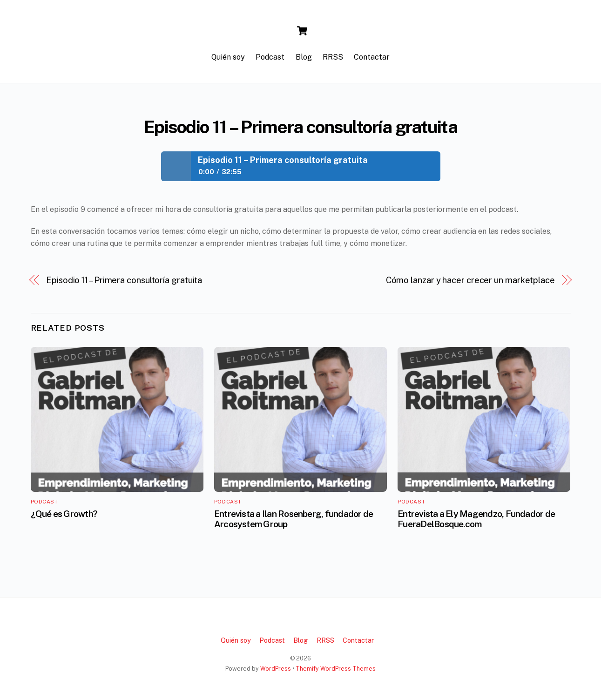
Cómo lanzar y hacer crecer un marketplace (470, 280)
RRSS (333, 57)
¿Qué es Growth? (64, 514)
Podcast (270, 57)
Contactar (372, 57)
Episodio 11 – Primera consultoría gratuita (301, 127)
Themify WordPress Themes (336, 669)
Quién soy (228, 57)
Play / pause (176, 166)
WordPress (276, 669)
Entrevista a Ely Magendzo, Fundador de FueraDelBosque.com (476, 519)
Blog (304, 57)
